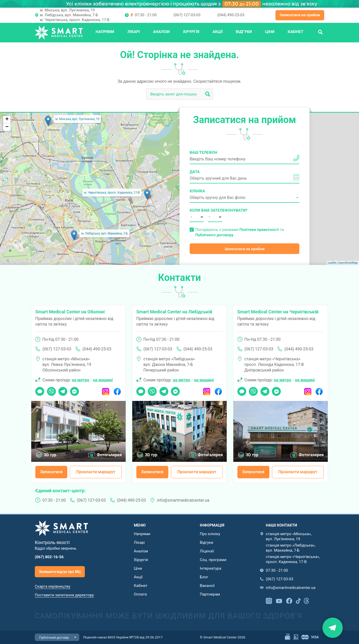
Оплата (140, 594)
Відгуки (244, 32)
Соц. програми (213, 560)
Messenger (75, 390)
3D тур (50, 455)
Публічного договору (214, 235)
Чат (38, 390)
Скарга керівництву (53, 586)
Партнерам (210, 594)
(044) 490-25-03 (231, 15)
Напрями (105, 32)
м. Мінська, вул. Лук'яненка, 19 (67, 10)
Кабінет (296, 32)
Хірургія (191, 32)
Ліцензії (207, 551)
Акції (218, 32)
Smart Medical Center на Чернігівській (278, 312)
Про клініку (210, 534)
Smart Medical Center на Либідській (174, 312)
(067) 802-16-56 (49, 557)
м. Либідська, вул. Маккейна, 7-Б (69, 15)
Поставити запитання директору (64, 595)
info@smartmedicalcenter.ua (183, 500)
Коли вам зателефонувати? (197, 210)
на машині (103, 380)
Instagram (106, 390)
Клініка (197, 191)
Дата (195, 172)
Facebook (117, 390)
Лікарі (134, 32)
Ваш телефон (203, 152)
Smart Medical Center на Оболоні (70, 312)
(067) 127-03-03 (187, 15)
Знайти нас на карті (332, 628)
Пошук (320, 32)
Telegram (63, 390)
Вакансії (207, 586)
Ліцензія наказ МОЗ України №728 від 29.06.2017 (123, 637)
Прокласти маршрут (96, 472)
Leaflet (332, 263)
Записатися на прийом (300, 15)
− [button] (7, 127)
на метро (81, 380)
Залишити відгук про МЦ (60, 572)
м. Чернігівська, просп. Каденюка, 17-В (75, 20)
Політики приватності (259, 230)
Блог (204, 577)
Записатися (51, 472)
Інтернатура (210, 568)
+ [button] (7, 120)
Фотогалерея (109, 455)
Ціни (270, 32)
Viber (51, 390)
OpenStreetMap (348, 263)
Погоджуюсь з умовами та (240, 232)
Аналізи (161, 32)
